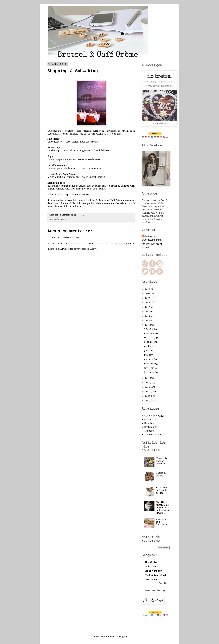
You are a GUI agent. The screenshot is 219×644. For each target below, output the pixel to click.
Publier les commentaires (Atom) (80, 249)
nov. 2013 (149, 333)
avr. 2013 (149, 359)
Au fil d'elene (151, 567)
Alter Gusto (151, 562)
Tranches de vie (153, 435)
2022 (148, 294)
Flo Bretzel (150, 237)
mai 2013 (149, 355)
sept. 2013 (150, 342)
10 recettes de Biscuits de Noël (162, 490)
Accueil (91, 244)
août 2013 (150, 346)
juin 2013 (149, 351)
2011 (147, 383)
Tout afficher (164, 583)
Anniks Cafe (54, 148)
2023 (148, 289)
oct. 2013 (149, 338)
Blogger (123, 637)
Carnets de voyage (154, 416)
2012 (148, 378)
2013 (148, 325)
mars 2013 (150, 364)
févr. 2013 (149, 368)
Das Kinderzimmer (57, 165)
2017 (148, 307)
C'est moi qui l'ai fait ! (156, 575)
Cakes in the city (153, 571)
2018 (148, 303)
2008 (148, 396)
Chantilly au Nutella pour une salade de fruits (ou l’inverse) (163, 508)
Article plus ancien (125, 244)
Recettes (149, 423)
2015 (148, 316)
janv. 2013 (150, 372)
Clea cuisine (151, 580)
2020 (148, 298)
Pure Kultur (150, 420)
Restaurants (151, 427)
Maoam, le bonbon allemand (161, 461)
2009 (148, 392)
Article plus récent (58, 244)
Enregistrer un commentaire (66, 237)
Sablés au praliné (161, 474)
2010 (148, 387)
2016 (148, 312)
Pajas (50, 156)
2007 (148, 401)
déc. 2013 (149, 329)
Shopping (62, 219)
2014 (148, 321)
